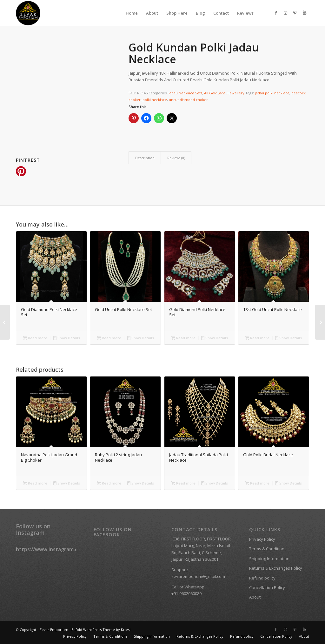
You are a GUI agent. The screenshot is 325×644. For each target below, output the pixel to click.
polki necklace (155, 100)
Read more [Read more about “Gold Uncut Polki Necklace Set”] (109, 338)
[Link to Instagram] (285, 13)
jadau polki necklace (272, 93)
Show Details (67, 338)
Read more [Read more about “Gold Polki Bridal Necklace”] (257, 483)
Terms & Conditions (268, 549)
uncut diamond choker (188, 100)
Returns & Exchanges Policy (276, 568)
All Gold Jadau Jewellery (224, 93)
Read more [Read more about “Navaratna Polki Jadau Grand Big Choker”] (35, 483)
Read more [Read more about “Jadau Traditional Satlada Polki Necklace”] (183, 483)
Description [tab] (145, 158)
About (255, 597)
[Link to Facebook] (276, 13)
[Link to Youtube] (304, 13)
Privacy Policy (262, 539)
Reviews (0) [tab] (176, 158)
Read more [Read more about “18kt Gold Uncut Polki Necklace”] (257, 338)
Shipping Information (269, 559)
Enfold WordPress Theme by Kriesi (101, 630)
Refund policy (262, 578)
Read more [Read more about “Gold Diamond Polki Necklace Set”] (35, 338)
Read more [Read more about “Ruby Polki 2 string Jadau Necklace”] (109, 483)
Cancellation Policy (267, 587)
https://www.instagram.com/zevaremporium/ (72, 549)
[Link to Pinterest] (295, 13)
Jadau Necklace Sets (185, 93)
